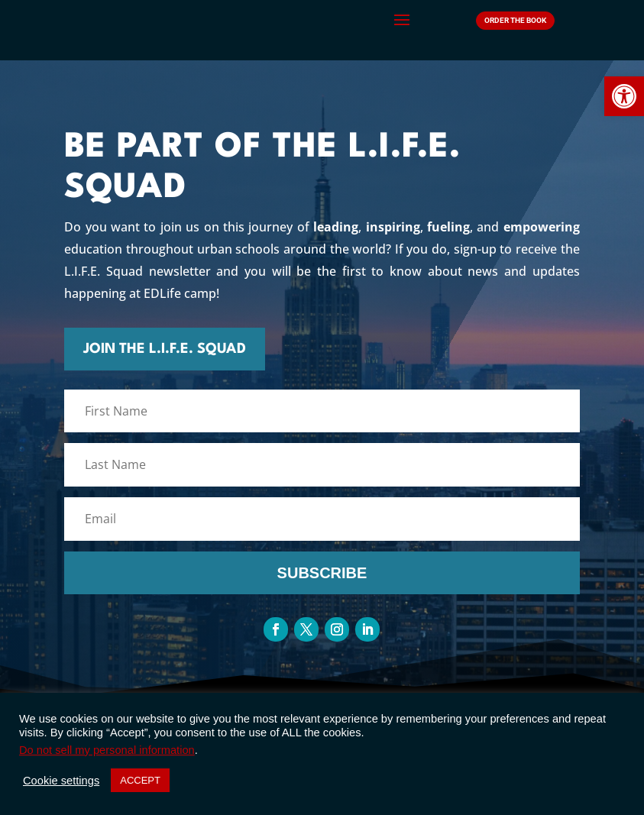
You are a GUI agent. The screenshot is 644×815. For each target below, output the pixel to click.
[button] (624, 96)
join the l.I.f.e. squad (262, 349)
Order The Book (515, 20)
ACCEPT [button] (140, 780)
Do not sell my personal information (107, 750)
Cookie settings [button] (61, 781)
